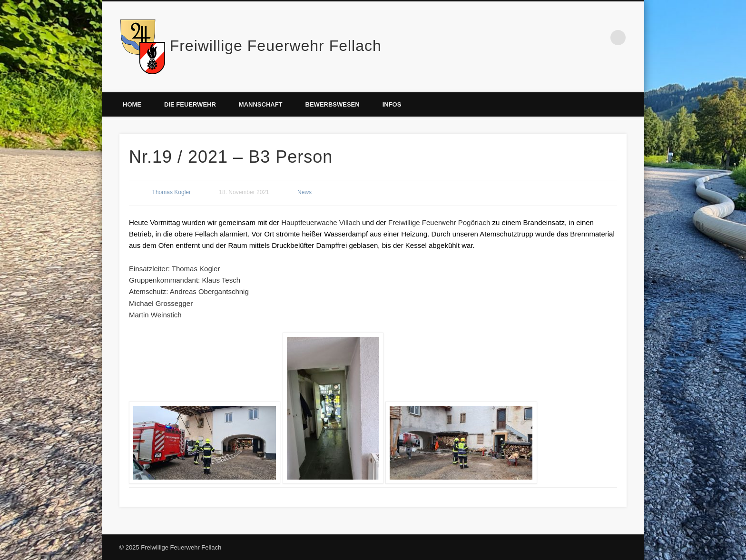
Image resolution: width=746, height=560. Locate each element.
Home (132, 104)
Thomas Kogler (172, 192)
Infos (392, 104)
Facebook (599, 38)
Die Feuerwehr (190, 104)
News (304, 192)
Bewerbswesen (333, 104)
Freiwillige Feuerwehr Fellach (276, 46)
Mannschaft (261, 104)
